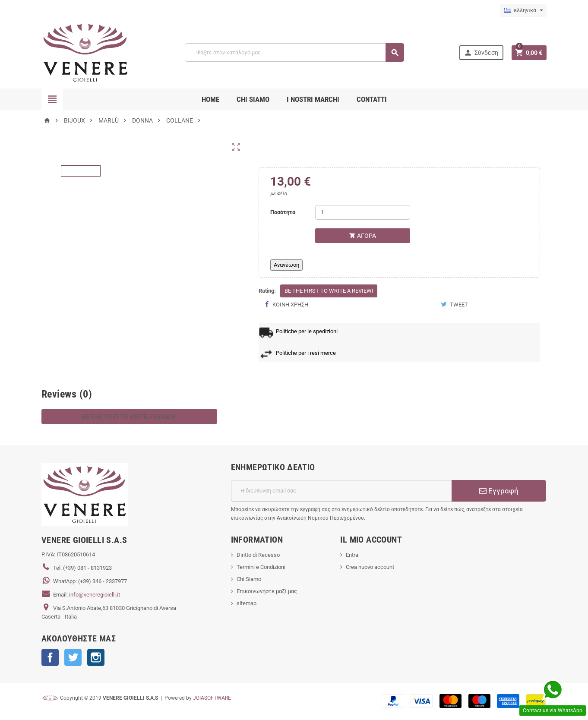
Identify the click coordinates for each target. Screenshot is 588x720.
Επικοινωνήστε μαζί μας (267, 591)
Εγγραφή (499, 491)
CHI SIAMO (253, 99)
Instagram (96, 657)
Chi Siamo (249, 579)
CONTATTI (372, 99)
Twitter (73, 657)
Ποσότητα (283, 212)
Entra (352, 555)
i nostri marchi (313, 99)
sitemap (247, 603)
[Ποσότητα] (363, 212)
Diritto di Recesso (258, 555)
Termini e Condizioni (261, 567)
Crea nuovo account (370, 567)
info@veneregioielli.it (95, 595)
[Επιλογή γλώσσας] (523, 10)
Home (210, 99)
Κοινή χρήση (287, 305)
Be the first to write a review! (329, 291)
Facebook (50, 657)
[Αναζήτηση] (294, 52)
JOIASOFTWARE (212, 698)
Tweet (454, 305)
